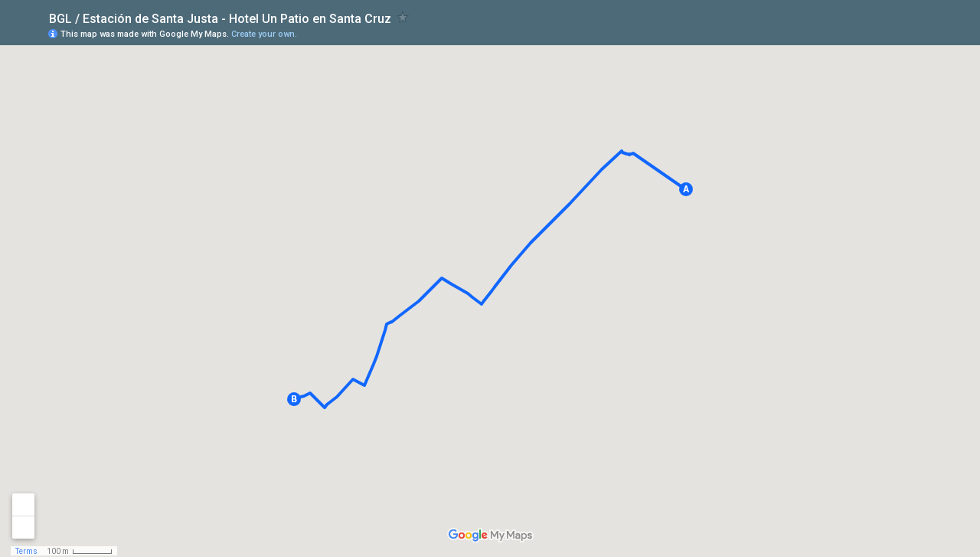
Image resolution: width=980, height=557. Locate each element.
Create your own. (264, 34)
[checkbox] (403, 17)
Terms (26, 551)
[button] (686, 189)
